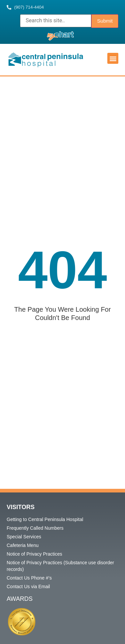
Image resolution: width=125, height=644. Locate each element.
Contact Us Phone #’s (29, 578)
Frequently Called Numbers (35, 528)
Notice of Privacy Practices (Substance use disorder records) (60, 566)
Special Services (24, 537)
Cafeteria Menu (23, 545)
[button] (113, 58)
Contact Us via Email (28, 587)
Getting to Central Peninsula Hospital (45, 519)
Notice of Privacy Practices (34, 554)
